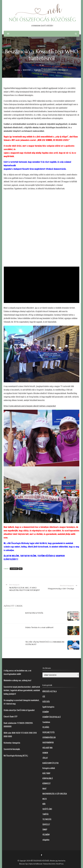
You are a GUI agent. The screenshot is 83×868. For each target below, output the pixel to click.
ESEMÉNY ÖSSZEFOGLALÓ (52, 717)
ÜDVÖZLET (46, 824)
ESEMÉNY (46, 712)
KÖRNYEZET (47, 783)
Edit (43, 65)
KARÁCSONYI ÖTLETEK (51, 763)
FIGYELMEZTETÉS (49, 732)
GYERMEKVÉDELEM (49, 737)
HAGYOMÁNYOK (48, 742)
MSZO (45, 799)
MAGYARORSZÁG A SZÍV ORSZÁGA (55, 794)
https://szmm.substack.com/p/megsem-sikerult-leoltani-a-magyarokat (30, 406)
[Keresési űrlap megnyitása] (76, 34)
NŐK (44, 804)
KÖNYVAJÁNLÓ (48, 778)
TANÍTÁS (45, 814)
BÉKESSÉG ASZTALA (50, 691)
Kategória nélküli (49, 768)
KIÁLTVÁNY (46, 773)
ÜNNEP (45, 829)
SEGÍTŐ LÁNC (47, 809)
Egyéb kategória (48, 707)
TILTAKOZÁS (41, 46)
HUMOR (45, 753)
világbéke (46, 840)
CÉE (44, 696)
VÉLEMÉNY (46, 835)
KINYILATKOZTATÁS (34, 613)
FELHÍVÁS (46, 727)
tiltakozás (14, 569)
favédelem (46, 722)
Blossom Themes (43, 864)
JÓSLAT (45, 758)
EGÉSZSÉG (46, 702)
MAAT (45, 789)
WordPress (60, 864)
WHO (21, 569)
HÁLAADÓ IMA (47, 748)
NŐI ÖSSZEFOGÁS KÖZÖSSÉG (42, 20)
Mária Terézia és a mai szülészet (39, 627)
